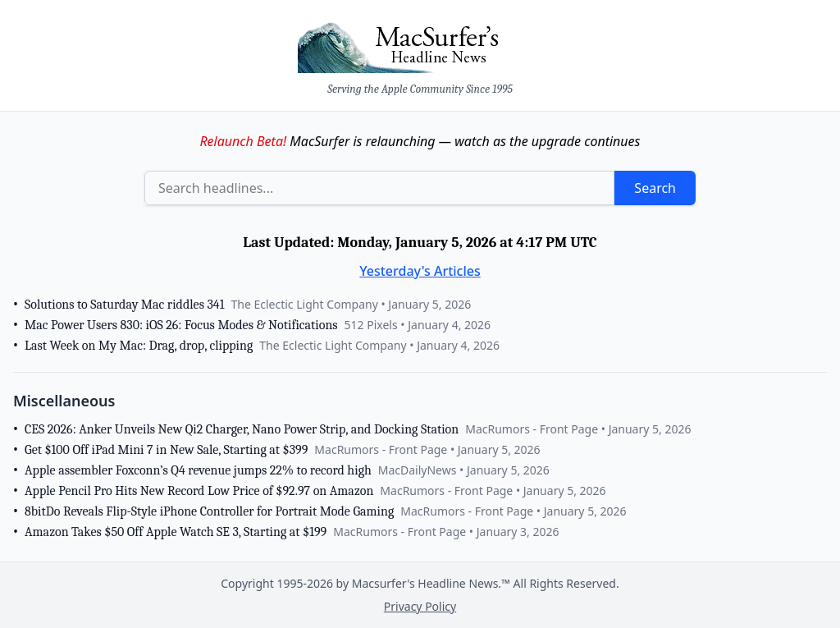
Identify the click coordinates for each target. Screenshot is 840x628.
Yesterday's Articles (420, 271)
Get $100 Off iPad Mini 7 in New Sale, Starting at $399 (166, 450)
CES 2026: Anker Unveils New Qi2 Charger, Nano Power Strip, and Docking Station (242, 429)
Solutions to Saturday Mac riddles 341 (124, 305)
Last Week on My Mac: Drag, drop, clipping (139, 346)
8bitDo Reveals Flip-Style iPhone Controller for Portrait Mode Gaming (209, 511)
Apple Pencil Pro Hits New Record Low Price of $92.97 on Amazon (199, 491)
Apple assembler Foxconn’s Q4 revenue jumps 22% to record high (198, 470)
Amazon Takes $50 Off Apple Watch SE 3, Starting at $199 (176, 532)
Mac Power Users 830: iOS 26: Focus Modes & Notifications (181, 325)
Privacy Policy (420, 606)
